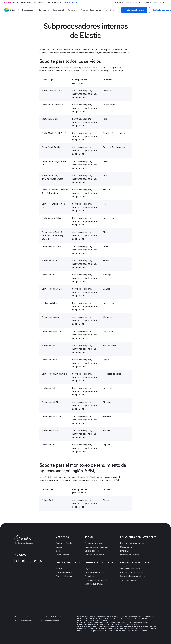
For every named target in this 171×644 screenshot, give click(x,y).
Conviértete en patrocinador (133, 576)
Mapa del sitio (61, 617)
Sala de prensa (62, 555)
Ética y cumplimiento (94, 584)
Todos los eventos (129, 580)
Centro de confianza (94, 572)
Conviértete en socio (94, 555)
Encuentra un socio (94, 543)
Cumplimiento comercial (96, 580)
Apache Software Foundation (101, 628)
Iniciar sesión (160, 2)
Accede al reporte (70, 2)
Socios (128, 2)
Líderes (59, 547)
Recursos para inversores (132, 543)
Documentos (95, 10)
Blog (58, 551)
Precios (84, 10)
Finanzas (124, 551)
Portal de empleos (64, 572)
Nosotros (119, 2)
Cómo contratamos (65, 576)
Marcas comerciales (22, 617)
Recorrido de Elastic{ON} (132, 572)
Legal (87, 568)
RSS (127, 53)
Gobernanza (126, 547)
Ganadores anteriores (130, 568)
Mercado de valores (129, 555)
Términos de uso (38, 617)
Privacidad (89, 576)
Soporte (136, 2)
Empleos (60, 568)
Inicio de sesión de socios (97, 547)
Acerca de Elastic (64, 543)
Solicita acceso (92, 551)
